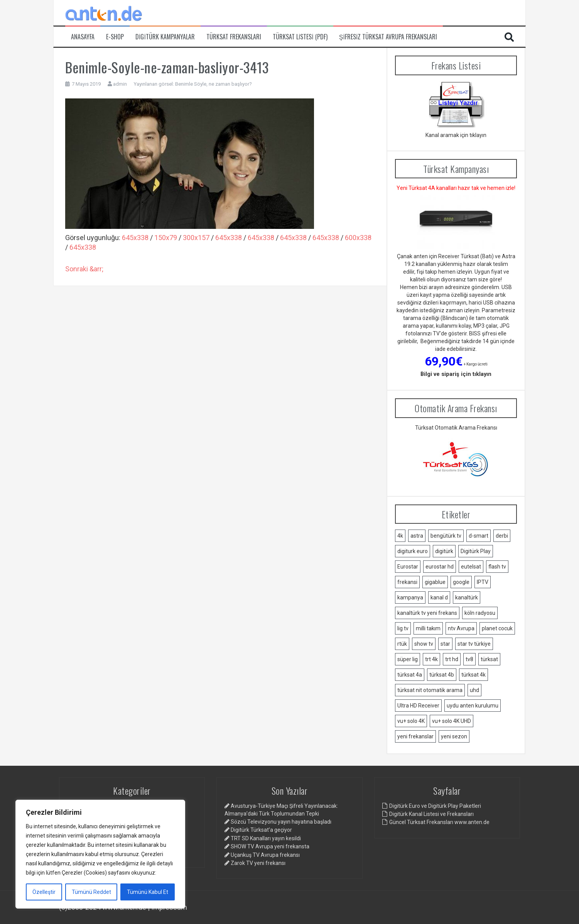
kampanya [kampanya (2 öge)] (410, 597)
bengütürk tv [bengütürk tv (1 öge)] (446, 536)
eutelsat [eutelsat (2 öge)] (471, 567)
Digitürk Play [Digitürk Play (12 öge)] (476, 551)
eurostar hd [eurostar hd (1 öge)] (440, 567)
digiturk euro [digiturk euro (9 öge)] (413, 551)
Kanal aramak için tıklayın (456, 135)
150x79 (166, 238)
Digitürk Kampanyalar (165, 37)
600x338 (358, 238)
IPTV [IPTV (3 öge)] (483, 582)
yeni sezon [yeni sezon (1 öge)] (454, 736)
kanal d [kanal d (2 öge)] (439, 597)
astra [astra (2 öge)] (417, 536)
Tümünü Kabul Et (148, 892)
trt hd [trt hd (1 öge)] (452, 659)
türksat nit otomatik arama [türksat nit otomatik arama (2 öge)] (430, 690)
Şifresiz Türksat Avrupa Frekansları (388, 37)
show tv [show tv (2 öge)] (424, 644)
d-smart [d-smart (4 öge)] (479, 536)
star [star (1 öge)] (445, 644)
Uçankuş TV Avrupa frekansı (265, 855)
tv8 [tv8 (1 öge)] (469, 659)
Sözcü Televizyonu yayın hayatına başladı (281, 822)
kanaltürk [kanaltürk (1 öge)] (467, 597)
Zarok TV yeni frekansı (258, 863)
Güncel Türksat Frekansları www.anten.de (439, 822)
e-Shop (115, 37)
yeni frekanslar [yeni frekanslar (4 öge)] (415, 736)
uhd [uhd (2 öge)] (474, 690)
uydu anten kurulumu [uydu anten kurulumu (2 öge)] (473, 706)
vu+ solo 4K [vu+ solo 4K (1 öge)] (411, 721)
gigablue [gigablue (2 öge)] (435, 582)
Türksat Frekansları (234, 37)
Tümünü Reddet (91, 892)
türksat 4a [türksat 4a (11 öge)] (410, 675)
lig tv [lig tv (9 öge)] (403, 628)
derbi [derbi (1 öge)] (502, 536)
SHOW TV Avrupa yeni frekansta (270, 846)
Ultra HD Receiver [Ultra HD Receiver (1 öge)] (418, 706)
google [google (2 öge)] (461, 582)
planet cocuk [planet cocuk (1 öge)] (497, 628)
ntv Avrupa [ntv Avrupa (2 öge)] (461, 628)
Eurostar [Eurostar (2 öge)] (408, 567)
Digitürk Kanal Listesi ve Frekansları (431, 814)
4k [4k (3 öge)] (400, 536)
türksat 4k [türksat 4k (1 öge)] (473, 675)
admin (120, 84)
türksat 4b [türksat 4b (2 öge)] (442, 675)
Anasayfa (83, 37)
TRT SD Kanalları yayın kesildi (266, 838)
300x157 (196, 238)
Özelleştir (44, 892)
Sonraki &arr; (84, 269)
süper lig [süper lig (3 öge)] (408, 659)
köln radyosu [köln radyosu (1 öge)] (480, 613)
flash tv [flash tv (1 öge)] (497, 567)
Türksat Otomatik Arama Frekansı (456, 428)
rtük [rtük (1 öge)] (402, 644)
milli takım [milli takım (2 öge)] (428, 628)
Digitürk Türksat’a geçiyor (261, 830)
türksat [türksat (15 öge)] (489, 659)
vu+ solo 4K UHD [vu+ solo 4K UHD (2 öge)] (452, 721)
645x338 (135, 238)
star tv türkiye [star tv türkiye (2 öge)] (474, 644)
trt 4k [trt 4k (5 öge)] (431, 659)
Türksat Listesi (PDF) (300, 37)
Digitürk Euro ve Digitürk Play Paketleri (435, 806)
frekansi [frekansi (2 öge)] (407, 582)
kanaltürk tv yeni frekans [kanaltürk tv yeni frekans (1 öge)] (427, 613)
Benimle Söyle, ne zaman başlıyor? (214, 84)
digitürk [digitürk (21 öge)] (444, 551)
